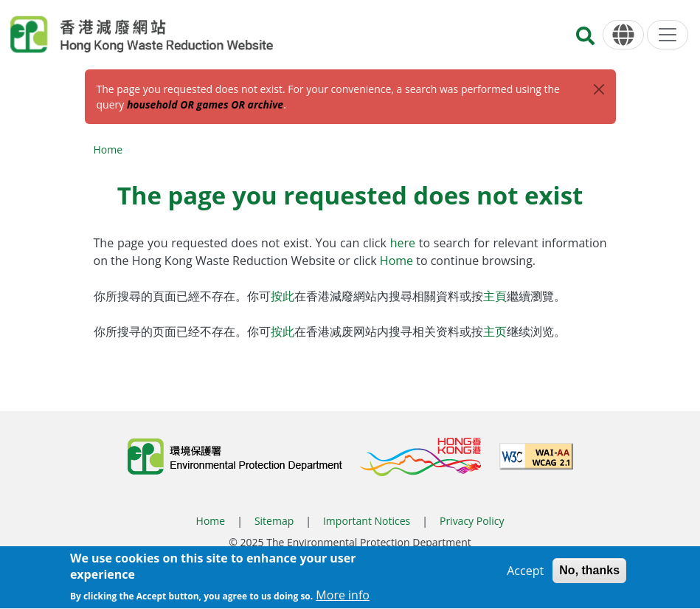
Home (108, 149)
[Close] (599, 89)
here (405, 243)
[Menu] (668, 35)
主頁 (495, 296)
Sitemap (274, 521)
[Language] (623, 35)
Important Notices (367, 521)
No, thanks (589, 575)
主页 (495, 331)
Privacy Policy (472, 521)
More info (343, 600)
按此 (283, 296)
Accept (525, 575)
